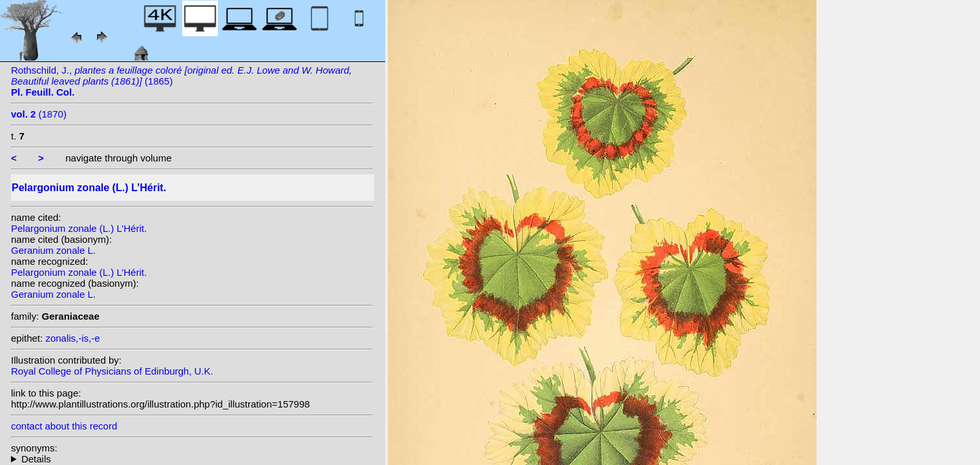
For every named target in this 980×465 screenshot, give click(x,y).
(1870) (39, 114)
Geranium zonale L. (53, 250)
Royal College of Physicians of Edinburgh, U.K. (112, 371)
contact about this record (64, 426)
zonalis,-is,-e (72, 338)
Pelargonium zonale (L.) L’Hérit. (79, 228)
